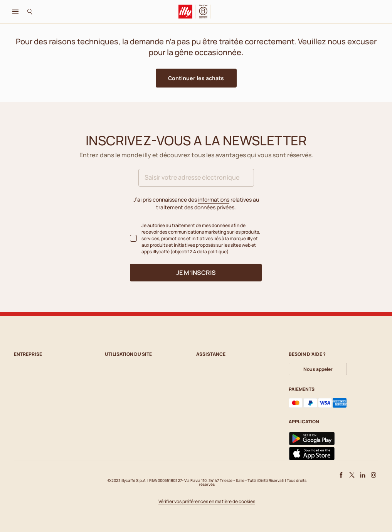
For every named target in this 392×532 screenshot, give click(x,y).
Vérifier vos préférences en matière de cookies (207, 502)
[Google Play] (312, 439)
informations (214, 199)
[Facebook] (341, 475)
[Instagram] (373, 475)
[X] (352, 475)
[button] (196, 78)
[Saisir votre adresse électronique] (196, 178)
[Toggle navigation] (15, 12)
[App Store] (312, 454)
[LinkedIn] (363, 475)
